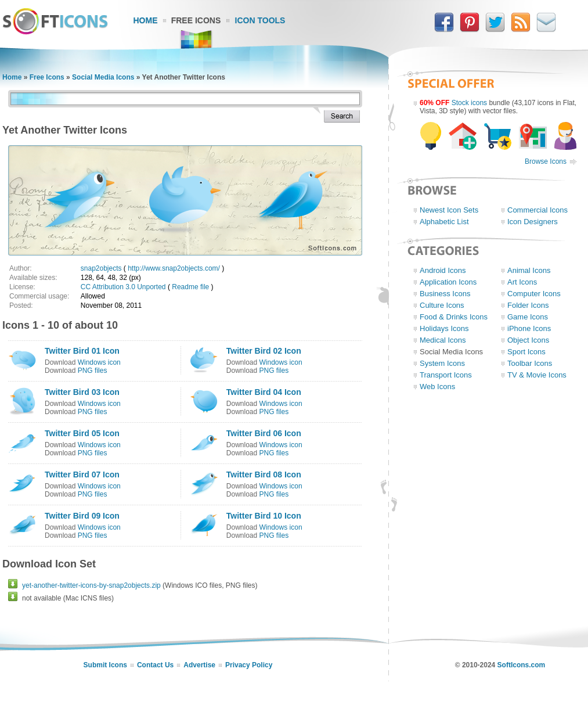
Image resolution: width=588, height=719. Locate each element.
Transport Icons (446, 375)
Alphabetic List (444, 222)
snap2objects (101, 268)
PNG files (93, 371)
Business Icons (445, 294)
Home (146, 20)
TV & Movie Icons (537, 375)
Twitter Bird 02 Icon (264, 351)
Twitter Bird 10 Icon (264, 516)
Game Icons (528, 317)
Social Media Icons (103, 77)
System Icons (442, 363)
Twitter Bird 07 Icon (82, 474)
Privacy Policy (249, 665)
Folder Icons (528, 305)
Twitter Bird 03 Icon (82, 392)
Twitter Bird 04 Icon (264, 392)
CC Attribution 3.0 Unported (123, 287)
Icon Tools (260, 20)
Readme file (190, 287)
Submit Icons (105, 665)
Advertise (199, 665)
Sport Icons (526, 352)
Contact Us (155, 665)
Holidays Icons (444, 328)
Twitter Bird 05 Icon (82, 433)
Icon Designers (533, 222)
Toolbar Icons (530, 363)
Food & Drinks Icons (454, 317)
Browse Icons (546, 161)
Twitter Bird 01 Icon (82, 351)
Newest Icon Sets (449, 210)
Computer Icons (534, 294)
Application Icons (448, 282)
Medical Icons (443, 340)
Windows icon (99, 362)
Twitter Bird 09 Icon (82, 516)
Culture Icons (442, 305)
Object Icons (528, 340)
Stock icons (469, 103)
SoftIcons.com (522, 665)
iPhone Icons (529, 328)
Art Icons (522, 282)
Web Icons (437, 387)
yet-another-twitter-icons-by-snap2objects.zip (91, 585)
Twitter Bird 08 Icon (264, 474)
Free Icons (196, 20)
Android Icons (443, 270)
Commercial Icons (538, 210)
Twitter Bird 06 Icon (264, 433)
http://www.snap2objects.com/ (174, 268)
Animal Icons (529, 270)
